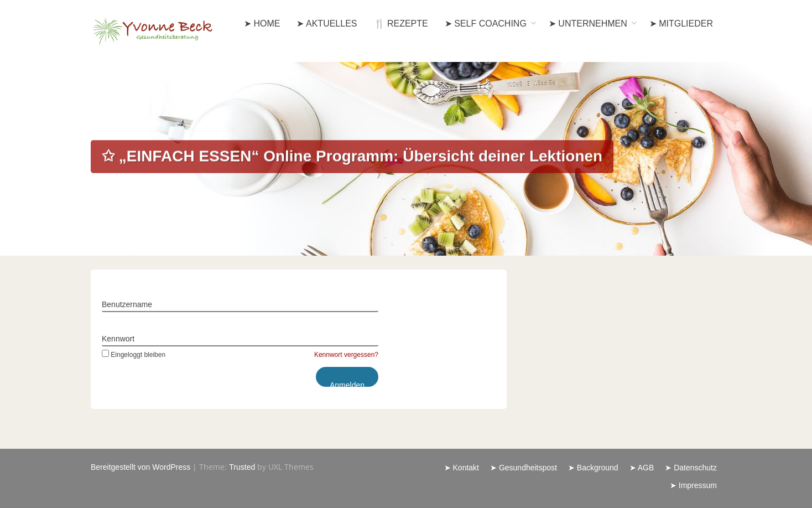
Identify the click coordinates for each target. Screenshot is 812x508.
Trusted (242, 467)
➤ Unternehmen (588, 24)
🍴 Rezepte (401, 24)
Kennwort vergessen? (346, 355)
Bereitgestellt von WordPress (140, 467)
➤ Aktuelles (327, 24)
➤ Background (593, 468)
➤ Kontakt (462, 468)
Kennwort (118, 339)
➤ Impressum (693, 485)
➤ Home (262, 24)
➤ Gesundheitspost (524, 468)
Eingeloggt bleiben (134, 355)
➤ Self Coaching (486, 24)
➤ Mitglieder (681, 24)
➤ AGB (642, 468)
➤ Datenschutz (691, 468)
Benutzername (127, 304)
